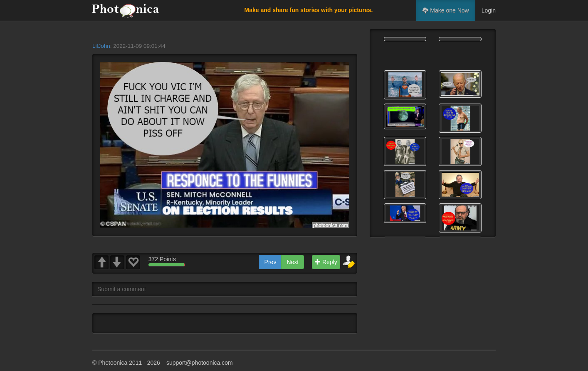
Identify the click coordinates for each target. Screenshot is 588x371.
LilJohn (101, 46)
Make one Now (446, 10)
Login (489, 10)
